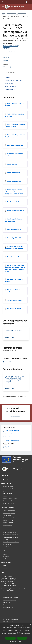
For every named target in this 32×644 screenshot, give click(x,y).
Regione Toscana (6, 2)
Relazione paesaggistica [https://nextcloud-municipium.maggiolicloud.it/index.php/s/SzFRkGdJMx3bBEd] (14, 181)
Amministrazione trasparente (11, 619)
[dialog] (16, 634)
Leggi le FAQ (7, 602)
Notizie (5, 554)
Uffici (5, 491)
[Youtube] (7, 479)
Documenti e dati (22, 13)
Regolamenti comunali (9, 503)
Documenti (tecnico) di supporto (10, 15)
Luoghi (5, 566)
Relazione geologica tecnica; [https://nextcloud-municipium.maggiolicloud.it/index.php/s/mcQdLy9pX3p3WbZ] (15, 210)
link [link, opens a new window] (16, 635)
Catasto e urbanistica (9, 520)
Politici (5, 496)
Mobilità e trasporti (8, 523)
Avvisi (5, 559)
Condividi (6, 57)
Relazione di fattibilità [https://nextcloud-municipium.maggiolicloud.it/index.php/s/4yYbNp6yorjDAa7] (14, 202)
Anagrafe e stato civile (9, 511)
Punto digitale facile (8, 607)
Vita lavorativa (7, 515)
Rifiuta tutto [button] (22, 638)
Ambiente (6, 539)
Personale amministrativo (10, 498)
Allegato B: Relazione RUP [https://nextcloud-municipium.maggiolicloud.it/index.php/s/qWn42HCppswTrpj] (15, 300)
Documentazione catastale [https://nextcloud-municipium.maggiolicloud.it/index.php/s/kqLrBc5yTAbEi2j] (15, 145)
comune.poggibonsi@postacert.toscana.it (14, 589)
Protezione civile (8, 525)
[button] (16, 641)
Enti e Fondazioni (8, 494)
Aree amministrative (9, 489)
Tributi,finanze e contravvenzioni (12, 537)
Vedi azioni (7, 61)
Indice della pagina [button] (10, 73)
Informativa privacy (8, 622)
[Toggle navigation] (3, 6)
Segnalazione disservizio (10, 600)
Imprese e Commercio (9, 518)
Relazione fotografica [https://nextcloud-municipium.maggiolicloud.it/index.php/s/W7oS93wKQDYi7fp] (13, 173)
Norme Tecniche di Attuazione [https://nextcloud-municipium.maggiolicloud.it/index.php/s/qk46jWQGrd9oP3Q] (16, 257)
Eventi (5, 568)
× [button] (30, 625)
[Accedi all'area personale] (26, 2)
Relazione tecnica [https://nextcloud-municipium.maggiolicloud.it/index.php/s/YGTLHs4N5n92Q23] (12, 164)
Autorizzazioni (7, 544)
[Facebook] (4, 479)
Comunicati (6, 556)
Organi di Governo (8, 486)
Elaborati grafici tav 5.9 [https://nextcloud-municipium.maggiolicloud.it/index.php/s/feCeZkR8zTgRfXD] (14, 238)
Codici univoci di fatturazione (8, 585)
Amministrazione (11, 13)
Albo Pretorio (7, 547)
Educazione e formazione (10, 532)
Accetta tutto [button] (10, 638)
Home (3, 13)
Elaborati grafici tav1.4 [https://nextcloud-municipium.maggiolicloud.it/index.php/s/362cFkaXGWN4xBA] (14, 229)
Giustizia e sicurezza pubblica (11, 535)
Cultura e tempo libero (9, 513)
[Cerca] (29, 7)
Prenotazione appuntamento (11, 598)
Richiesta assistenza (9, 605)
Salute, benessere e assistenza (11, 542)
